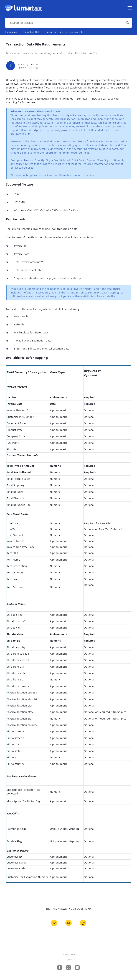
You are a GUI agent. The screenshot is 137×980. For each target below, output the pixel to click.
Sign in (69, 959)
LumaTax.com (68, 954)
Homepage (13, 32)
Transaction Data (33, 32)
